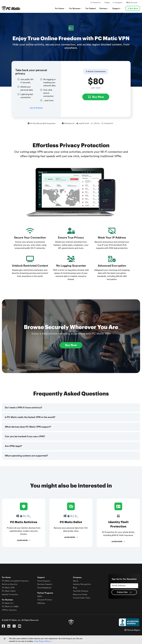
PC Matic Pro (8, 603)
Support (117, 9)
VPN (8, 588)
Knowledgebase (44, 588)
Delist (9, 591)
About (76, 581)
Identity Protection (10, 595)
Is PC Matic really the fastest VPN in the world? (30, 417)
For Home (60, 9)
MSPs (40, 596)
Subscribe (124, 592)
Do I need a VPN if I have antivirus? (23, 408)
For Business (75, 9)
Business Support (45, 584)
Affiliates (41, 603)
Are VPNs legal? (13, 446)
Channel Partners (45, 600)
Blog (107, 3)
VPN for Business (9, 610)
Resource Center (80, 595)
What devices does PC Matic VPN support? (28, 427)
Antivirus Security (10, 584)
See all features (36, 108)
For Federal (91, 9)
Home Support (44, 581)
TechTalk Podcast (81, 591)
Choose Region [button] (132, 630)
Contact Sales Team (82, 598)
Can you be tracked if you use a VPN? (25, 436)
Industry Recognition (82, 584)
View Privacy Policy (43, 641)
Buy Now (133, 9)
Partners (104, 9)
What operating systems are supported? (26, 456)
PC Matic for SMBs (10, 607)
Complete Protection (15, 581)
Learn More (24, 540)
